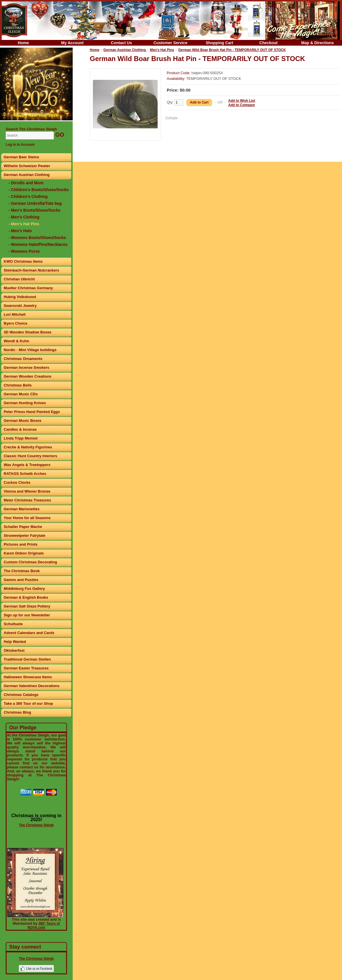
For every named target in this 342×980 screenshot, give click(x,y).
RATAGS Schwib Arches (25, 474)
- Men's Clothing (24, 217)
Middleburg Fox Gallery (24, 589)
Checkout (268, 43)
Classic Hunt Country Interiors (30, 456)
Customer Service (170, 43)
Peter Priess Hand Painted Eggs (32, 412)
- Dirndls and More (26, 183)
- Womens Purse (24, 251)
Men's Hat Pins (162, 50)
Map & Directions (317, 43)
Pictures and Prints (21, 544)
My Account (73, 43)
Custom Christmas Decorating (30, 562)
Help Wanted (15, 642)
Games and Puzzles (21, 580)
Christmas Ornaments (23, 359)
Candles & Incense (20, 429)
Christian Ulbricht (19, 279)
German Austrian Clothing (27, 175)
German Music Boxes (23, 421)
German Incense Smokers (27, 367)
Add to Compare (242, 105)
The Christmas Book (22, 571)
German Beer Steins (21, 157)
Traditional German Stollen (27, 659)
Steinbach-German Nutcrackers (31, 270)
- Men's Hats (20, 231)
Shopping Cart (219, 43)
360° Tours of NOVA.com (44, 926)
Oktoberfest (14, 650)
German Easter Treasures (26, 668)
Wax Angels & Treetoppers (27, 465)
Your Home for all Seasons (27, 518)
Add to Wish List (242, 101)
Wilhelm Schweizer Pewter (27, 166)
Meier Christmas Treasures (27, 500)
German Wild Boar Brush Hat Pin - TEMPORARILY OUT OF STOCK (232, 50)
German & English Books (26, 597)
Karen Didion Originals (24, 553)
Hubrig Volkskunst (20, 297)
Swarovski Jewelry (20, 306)
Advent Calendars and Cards (29, 633)
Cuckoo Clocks (17, 482)
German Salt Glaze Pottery (27, 606)
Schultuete (13, 624)
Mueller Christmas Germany (28, 288)
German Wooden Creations (28, 376)
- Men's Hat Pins (24, 224)
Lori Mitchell (15, 314)
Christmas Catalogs (21, 695)
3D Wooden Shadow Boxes (28, 332)
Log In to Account (20, 145)
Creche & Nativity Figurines (28, 447)
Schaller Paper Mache (23, 527)
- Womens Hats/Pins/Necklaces (38, 244)
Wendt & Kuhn (16, 341)
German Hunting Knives (25, 403)
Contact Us (121, 43)
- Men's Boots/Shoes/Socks (34, 210)
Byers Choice (16, 323)
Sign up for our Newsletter (27, 615)
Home (24, 43)
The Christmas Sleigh (36, 825)
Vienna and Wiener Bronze (27, 491)
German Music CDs (21, 394)
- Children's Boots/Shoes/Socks (39, 190)
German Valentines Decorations (32, 686)
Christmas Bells (18, 385)
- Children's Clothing (28, 197)
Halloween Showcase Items (28, 677)
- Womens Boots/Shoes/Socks (37, 238)
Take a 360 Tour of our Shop (28, 703)
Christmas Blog (17, 712)
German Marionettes (22, 509)
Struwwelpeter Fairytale (25, 535)
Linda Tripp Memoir (21, 438)
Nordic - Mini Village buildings (30, 350)
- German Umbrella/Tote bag (35, 203)
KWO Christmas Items (23, 261)
